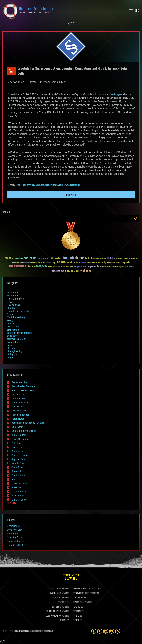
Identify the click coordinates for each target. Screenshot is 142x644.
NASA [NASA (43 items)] (50, 267)
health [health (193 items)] (61, 262)
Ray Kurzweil (14, 305)
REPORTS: (77, 607)
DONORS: (61, 603)
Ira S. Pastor (18, 496)
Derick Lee (17, 447)
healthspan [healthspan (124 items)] (73, 263)
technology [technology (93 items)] (58, 271)
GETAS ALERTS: (79, 593)
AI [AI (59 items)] (13, 259)
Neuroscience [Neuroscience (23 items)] (56, 267)
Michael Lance (19, 483)
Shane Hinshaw (20, 455)
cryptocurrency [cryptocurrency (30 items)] (134, 259)
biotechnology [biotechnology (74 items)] (92, 258)
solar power (64, 185)
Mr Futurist (13, 534)
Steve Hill (16, 471)
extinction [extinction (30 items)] (35, 263)
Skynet (11, 314)
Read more (71, 195)
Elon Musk (13, 308)
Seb (13, 479)
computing (40, 185)
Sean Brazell (18, 467)
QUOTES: (76, 621)
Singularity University (18, 311)
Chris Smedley (19, 500)
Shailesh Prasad (20, 403)
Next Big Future (15, 537)
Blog (71, 24)
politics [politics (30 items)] (63, 267)
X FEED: (53, 598)
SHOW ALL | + (12, 503)
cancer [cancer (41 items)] (126, 259)
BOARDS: (76, 603)
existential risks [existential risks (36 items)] (26, 263)
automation (13, 342)
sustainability (75, 185)
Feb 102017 (12, 71)
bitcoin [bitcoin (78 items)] (103, 258)
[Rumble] (118, 631)
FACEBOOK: (52, 589)
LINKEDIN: (53, 593)
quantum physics (52, 185)
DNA (9, 302)
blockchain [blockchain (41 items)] (111, 259)
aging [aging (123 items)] (8, 258)
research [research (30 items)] (105, 267)
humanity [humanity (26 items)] (83, 263)
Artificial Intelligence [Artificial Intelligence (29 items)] (44, 259)
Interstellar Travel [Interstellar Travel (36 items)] (114, 263)
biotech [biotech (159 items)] (79, 258)
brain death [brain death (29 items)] (119, 259)
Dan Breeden (18, 399)
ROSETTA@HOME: (52, 616)
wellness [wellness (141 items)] (86, 271)
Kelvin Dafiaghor (20, 415)
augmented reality (16, 339)
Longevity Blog (15, 530)
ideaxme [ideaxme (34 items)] (90, 263)
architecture (13, 330)
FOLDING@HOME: (53, 611)
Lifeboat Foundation (21, 631)
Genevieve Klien (20, 382)
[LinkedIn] (106, 631)
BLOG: (75, 598)
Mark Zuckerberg (16, 317)
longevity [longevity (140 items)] (42, 266)
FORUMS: (64, 621)
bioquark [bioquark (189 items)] (68, 258)
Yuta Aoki (17, 443)
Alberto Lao (17, 451)
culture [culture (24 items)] (14, 263)
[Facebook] (94, 631)
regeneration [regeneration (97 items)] (94, 267)
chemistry (31, 185)
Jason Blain (18, 487)
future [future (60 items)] (42, 263)
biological (12, 354)
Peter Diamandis (16, 299)
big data (11, 348)
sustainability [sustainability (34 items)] (130, 267)
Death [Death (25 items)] (18, 263)
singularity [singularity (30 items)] (115, 267)
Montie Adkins (19, 492)
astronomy (13, 336)
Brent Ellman (18, 475)
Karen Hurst (20, 185)
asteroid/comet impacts (20, 333)
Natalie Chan (18, 463)
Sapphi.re (50, 631)
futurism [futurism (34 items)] (49, 263)
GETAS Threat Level (71, 578)
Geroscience (13, 526)
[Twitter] (100, 631)
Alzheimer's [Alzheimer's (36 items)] (19, 259)
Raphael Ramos (20, 459)
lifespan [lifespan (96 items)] (31, 267)
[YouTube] (112, 631)
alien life (11, 323)
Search (136, 218)
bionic (10, 358)
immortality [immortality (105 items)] (100, 262)
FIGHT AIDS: (55, 607)
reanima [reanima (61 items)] (70, 267)
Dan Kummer (18, 427)
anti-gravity (13, 327)
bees (9, 345)
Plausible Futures (16, 541)
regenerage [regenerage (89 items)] (80, 267)
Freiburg (115, 94)
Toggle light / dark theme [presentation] (137, 11)
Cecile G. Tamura (20, 439)
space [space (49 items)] (122, 267)
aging (10, 320)
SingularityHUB (15, 545)
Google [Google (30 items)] (54, 263)
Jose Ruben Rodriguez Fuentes (28, 423)
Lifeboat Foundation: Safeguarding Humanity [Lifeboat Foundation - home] (64, 11)
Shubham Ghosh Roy (23, 391)
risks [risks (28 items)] (110, 267)
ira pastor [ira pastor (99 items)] (126, 263)
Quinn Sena (18, 395)
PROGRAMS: (77, 611)
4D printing (13, 296)
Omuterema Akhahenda (24, 431)
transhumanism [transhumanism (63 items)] (72, 271)
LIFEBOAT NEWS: (79, 589)
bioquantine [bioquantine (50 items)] (56, 258)
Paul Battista (18, 407)
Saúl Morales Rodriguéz (24, 386)
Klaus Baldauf (19, 435)
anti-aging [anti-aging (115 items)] (30, 258)
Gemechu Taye (19, 411)
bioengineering (15, 351)
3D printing (13, 293)
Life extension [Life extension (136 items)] (17, 266)
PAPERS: (76, 616)
